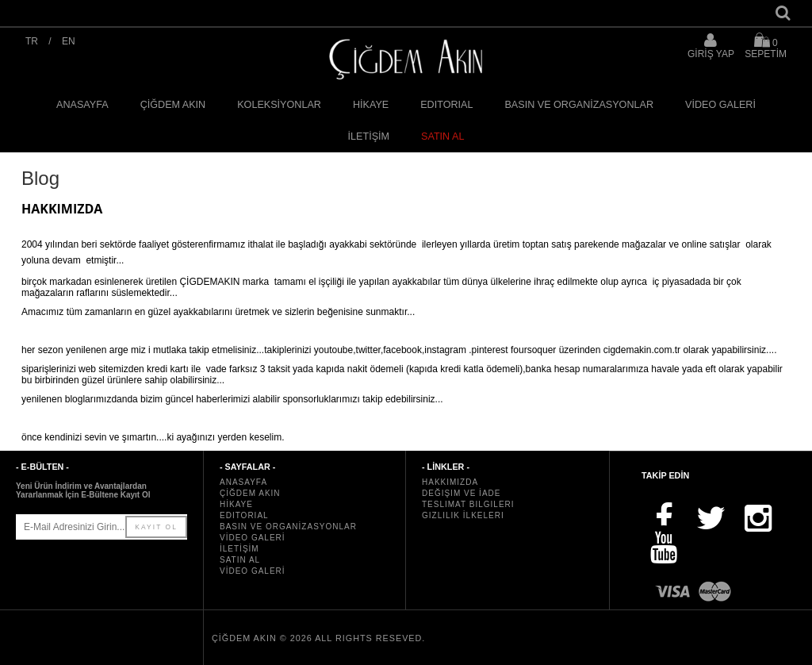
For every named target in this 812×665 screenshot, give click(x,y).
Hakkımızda (450, 482)
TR (32, 41)
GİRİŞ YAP (711, 54)
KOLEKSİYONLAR (279, 105)
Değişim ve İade (461, 493)
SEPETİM (766, 46)
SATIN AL (442, 136)
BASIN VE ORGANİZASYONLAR (579, 105)
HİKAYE (371, 105)
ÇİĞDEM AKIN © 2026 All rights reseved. (318, 638)
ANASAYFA (82, 105)
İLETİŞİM (369, 136)
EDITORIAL (446, 105)
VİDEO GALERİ (720, 105)
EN (69, 41)
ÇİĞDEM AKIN (173, 105)
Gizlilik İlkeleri (463, 515)
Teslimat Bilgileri (468, 504)
